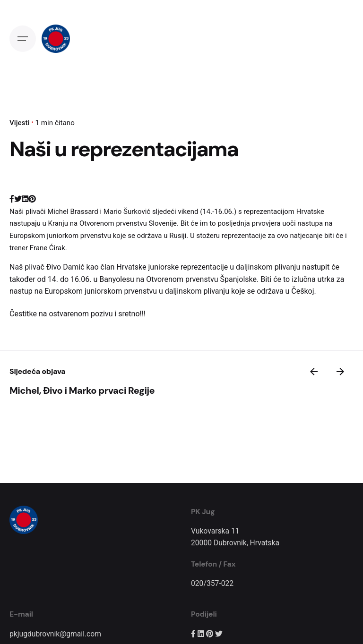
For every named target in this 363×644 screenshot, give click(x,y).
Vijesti (19, 123)
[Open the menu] (23, 39)
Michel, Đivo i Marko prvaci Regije (82, 390)
